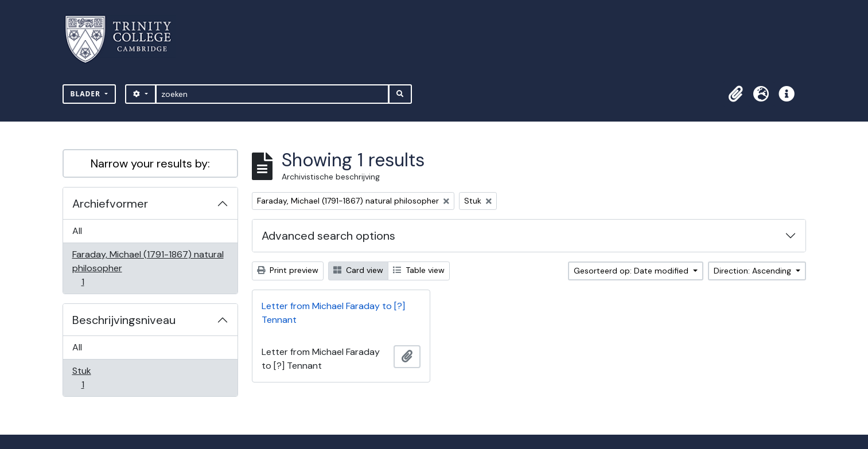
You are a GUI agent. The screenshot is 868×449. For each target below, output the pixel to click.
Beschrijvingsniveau (124, 320)
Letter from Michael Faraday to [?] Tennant (333, 313)
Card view (358, 270)
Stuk (91, 378)
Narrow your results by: (150, 163)
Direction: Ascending (754, 271)
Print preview (288, 270)
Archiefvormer (110, 204)
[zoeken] (272, 94)
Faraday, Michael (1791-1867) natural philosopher (148, 268)
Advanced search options (328, 236)
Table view (419, 270)
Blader (87, 94)
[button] (736, 94)
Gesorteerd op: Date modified (632, 271)
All (77, 231)
